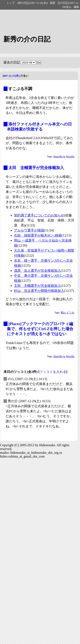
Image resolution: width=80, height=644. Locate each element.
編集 (76, 7)
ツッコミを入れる (53, 372)
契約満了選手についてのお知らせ (39, 215)
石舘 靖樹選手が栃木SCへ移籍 (38, 235)
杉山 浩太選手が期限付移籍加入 (39, 291)
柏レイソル (68, 313)
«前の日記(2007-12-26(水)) (32, 3)
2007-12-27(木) (11, 76)
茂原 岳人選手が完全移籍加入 (37, 271)
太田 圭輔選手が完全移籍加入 (36, 168)
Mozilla (70, 156)
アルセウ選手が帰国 (29, 230)
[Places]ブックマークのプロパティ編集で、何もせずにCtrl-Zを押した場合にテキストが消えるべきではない (40, 329)
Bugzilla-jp (59, 156)
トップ (11, 3)
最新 (53, 3)
